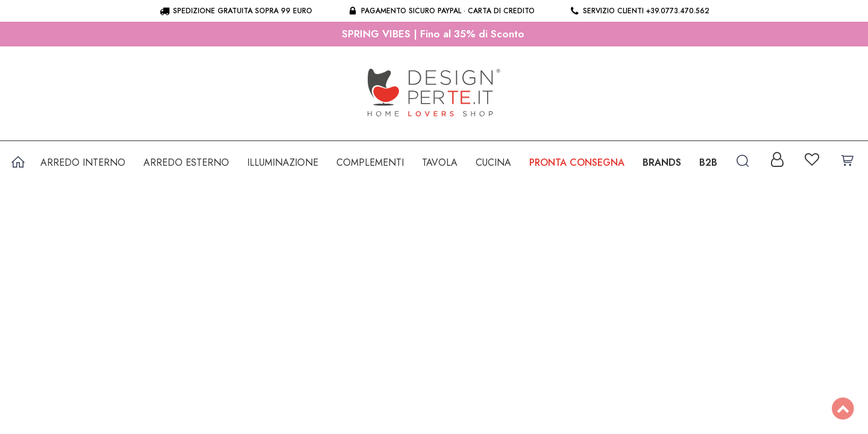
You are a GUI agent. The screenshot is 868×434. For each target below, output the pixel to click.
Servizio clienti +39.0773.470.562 (639, 11)
